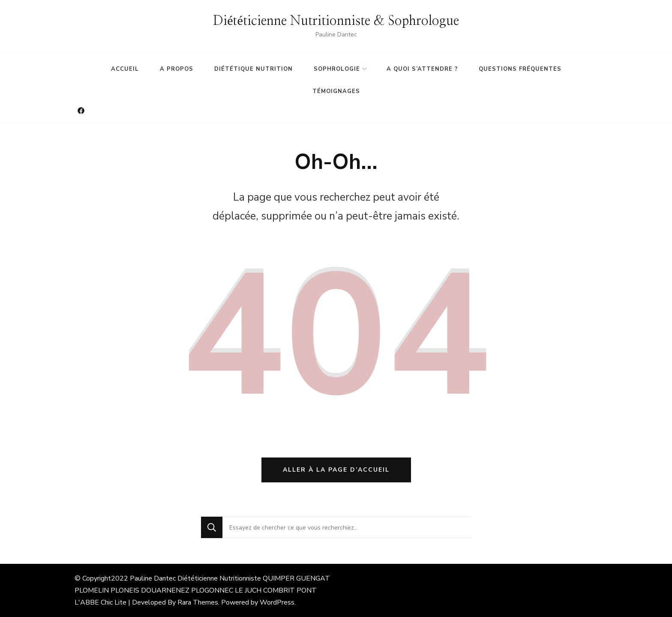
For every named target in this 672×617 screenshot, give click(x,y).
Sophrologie (337, 69)
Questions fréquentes (520, 69)
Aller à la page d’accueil (336, 470)
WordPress (277, 602)
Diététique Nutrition (253, 69)
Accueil (125, 69)
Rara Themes (198, 602)
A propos (177, 69)
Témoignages (336, 91)
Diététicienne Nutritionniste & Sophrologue (336, 21)
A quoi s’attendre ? (422, 69)
